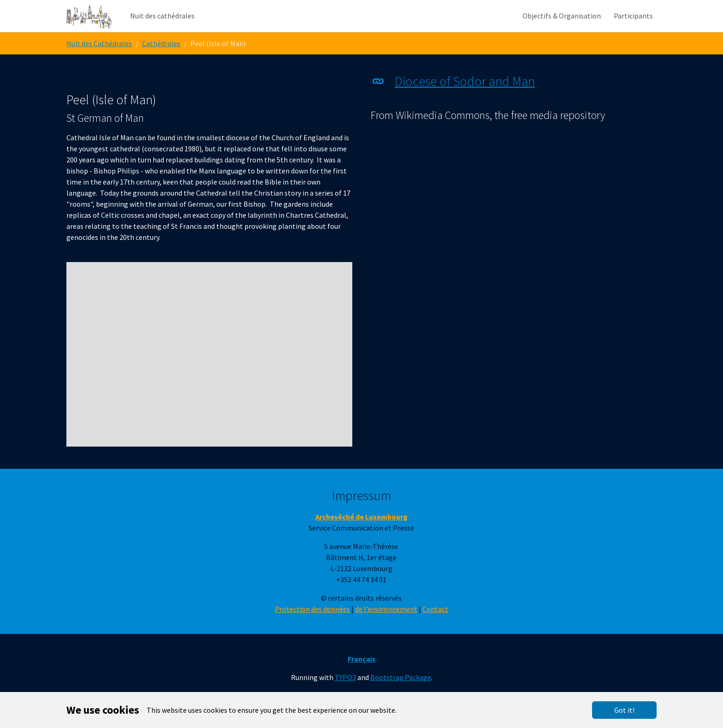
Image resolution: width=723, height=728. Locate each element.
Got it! (624, 710)
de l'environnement (386, 627)
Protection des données (312, 627)
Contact (435, 627)
